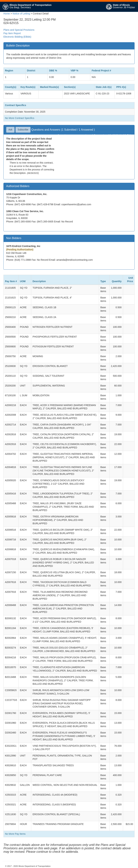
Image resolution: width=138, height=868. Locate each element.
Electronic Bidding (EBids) (17, 37)
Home (7, 14)
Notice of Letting (21, 14)
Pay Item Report (12, 33)
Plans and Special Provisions (19, 30)
